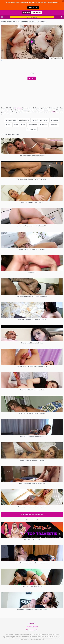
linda (23, 125)
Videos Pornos (24, 120)
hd (16, 125)
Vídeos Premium (32, 17)
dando (9, 125)
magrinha (44, 125)
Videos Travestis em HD (40, 120)
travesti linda (18, 108)
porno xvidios (32, 129)
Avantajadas (32, 623)
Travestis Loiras (11, 120)
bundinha (54, 120)
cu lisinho (53, 112)
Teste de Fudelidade (32, 627)
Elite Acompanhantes (32, 630)
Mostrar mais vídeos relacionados (32, 515)
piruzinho (54, 125)
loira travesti (33, 125)
